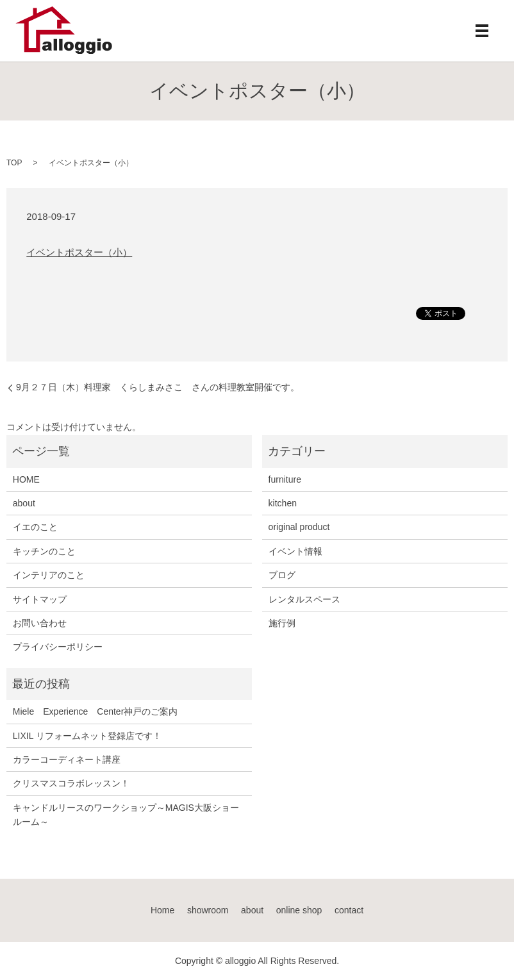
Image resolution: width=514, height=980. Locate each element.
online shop (299, 910)
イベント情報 (295, 551)
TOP (14, 163)
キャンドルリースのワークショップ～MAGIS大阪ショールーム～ (126, 815)
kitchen (283, 503)
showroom (208, 910)
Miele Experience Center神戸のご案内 (95, 711)
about (24, 503)
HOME (26, 479)
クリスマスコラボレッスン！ (71, 783)
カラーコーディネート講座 (67, 760)
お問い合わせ (40, 623)
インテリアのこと (49, 575)
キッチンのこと (44, 551)
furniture (285, 479)
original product (299, 527)
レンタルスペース (304, 599)
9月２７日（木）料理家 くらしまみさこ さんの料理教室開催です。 (158, 387)
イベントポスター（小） (79, 252)
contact (349, 910)
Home (162, 910)
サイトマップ (40, 599)
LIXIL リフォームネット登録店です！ (87, 736)
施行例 (282, 623)
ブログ (282, 575)
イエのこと (35, 527)
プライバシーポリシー (58, 647)
